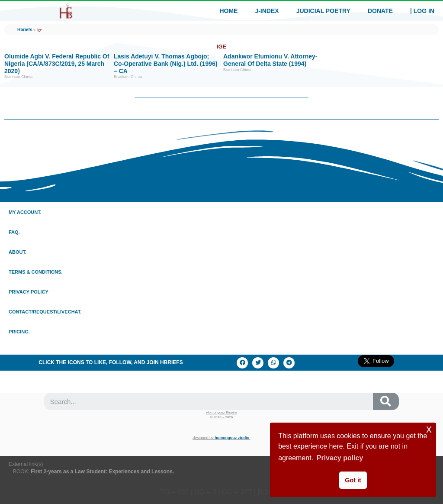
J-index (267, 11)
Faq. (14, 232)
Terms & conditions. (36, 272)
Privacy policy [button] (340, 458)
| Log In (422, 11)
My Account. (25, 212)
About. (18, 252)
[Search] (386, 401)
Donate (380, 11)
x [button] (429, 429)
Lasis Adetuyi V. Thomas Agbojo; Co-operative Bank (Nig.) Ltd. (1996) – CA (166, 64)
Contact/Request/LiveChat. (45, 312)
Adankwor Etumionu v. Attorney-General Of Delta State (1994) (270, 60)
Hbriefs (25, 30)
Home (228, 11)
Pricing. (19, 332)
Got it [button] (353, 480)
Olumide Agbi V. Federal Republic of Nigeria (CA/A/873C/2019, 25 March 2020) (57, 64)
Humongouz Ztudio (232, 438)
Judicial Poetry (323, 11)
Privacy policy (29, 292)
